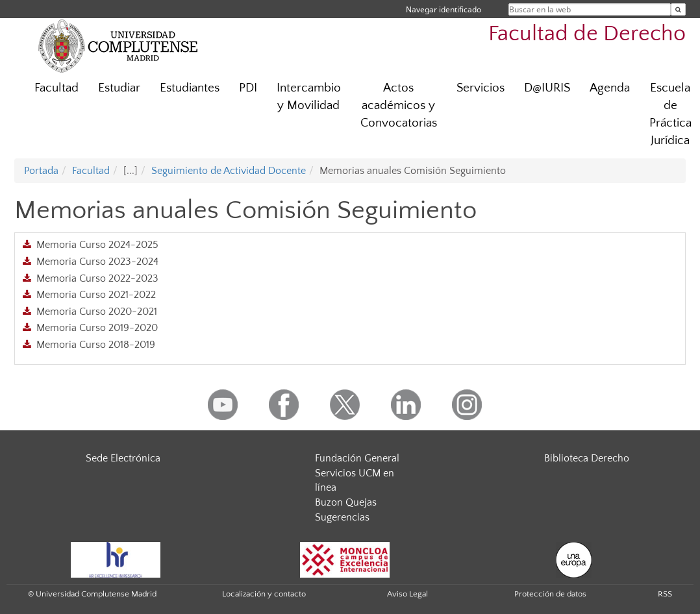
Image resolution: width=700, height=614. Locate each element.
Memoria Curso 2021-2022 (96, 295)
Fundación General (357, 458)
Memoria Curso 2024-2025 (97, 245)
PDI (248, 88)
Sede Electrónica (123, 458)
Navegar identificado (444, 9)
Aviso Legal (407, 594)
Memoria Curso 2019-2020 (97, 328)
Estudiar (119, 88)
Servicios (481, 88)
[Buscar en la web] (678, 9)
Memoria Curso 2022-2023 (97, 278)
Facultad (56, 88)
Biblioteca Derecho (587, 458)
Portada (41, 171)
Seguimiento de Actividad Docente (229, 171)
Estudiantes (190, 88)
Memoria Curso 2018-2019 (96, 345)
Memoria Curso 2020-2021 (97, 312)
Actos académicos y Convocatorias (399, 105)
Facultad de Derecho (587, 34)
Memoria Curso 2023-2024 (97, 262)
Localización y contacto (264, 594)
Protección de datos (550, 594)
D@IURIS (547, 88)
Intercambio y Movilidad (309, 97)
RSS (665, 594)
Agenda (610, 88)
